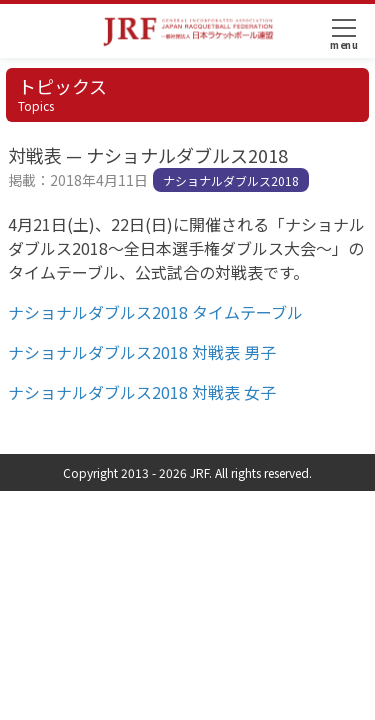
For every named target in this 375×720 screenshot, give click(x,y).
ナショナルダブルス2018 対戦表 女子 (142, 392)
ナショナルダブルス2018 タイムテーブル (155, 312)
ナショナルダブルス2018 (231, 180)
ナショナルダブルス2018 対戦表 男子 (142, 352)
